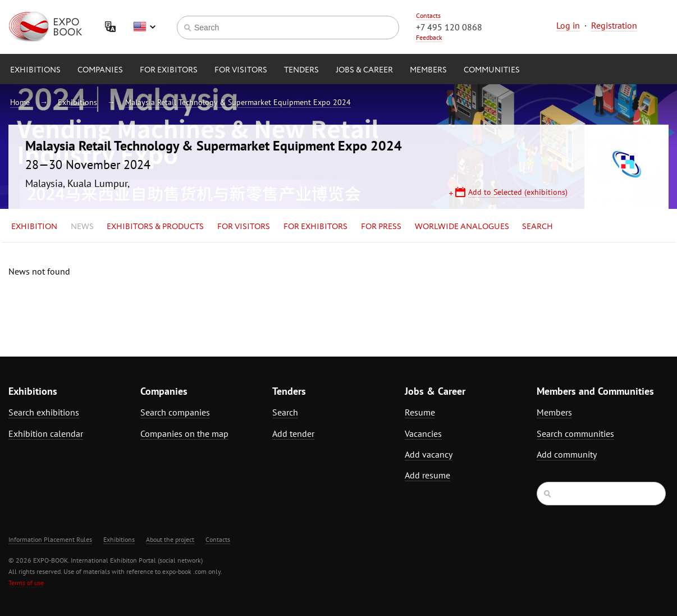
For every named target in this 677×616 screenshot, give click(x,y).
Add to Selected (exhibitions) (518, 192)
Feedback (429, 37)
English (144, 27)
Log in (568, 25)
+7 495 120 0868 (449, 27)
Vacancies (423, 434)
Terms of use (26, 583)
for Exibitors (169, 70)
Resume (420, 412)
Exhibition (34, 227)
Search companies (175, 412)
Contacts (428, 15)
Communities (492, 70)
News (82, 227)
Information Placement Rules (50, 539)
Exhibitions (35, 70)
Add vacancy (429, 454)
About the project (170, 539)
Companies (100, 70)
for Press (381, 227)
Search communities (575, 434)
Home (20, 102)
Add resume (427, 475)
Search (538, 227)
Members (428, 70)
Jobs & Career (364, 70)
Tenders (301, 70)
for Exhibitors (315, 227)
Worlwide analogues (462, 227)
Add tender (293, 434)
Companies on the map (184, 434)
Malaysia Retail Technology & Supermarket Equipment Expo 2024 (238, 102)
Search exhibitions (44, 412)
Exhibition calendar (46, 434)
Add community (567, 454)
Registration (614, 25)
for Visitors (241, 70)
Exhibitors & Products (155, 227)
